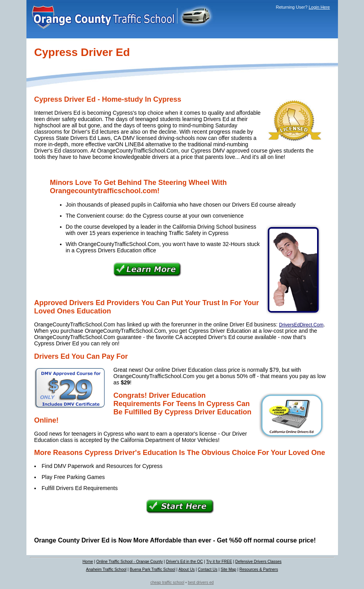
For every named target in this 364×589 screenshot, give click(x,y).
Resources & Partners (259, 569)
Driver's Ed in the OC (185, 562)
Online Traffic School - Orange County (130, 562)
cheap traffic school (167, 582)
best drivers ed (201, 582)
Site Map (228, 569)
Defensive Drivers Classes (259, 562)
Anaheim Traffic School (106, 569)
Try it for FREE (219, 562)
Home (88, 562)
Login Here (319, 7)
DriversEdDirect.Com (301, 325)
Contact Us (208, 569)
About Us (187, 569)
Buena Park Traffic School (152, 569)
